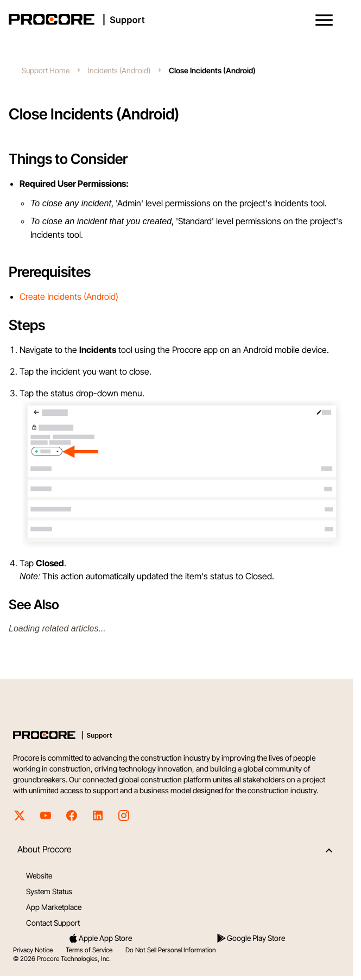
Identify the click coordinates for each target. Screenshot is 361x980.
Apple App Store (100, 938)
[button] (324, 20)
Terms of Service (89, 950)
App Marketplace (54, 907)
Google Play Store (251, 938)
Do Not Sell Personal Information (170, 950)
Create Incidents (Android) (69, 296)
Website (39, 875)
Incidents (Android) (119, 70)
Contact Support (53, 923)
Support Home (46, 70)
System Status (49, 891)
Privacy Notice (33, 950)
